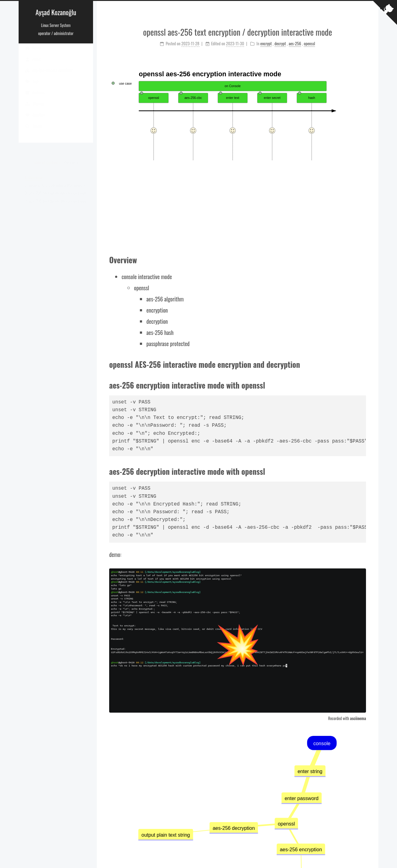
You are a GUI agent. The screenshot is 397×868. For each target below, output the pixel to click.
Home (33, 54)
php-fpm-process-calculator (49, 76)
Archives (35, 99)
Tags (32, 87)
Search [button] (33, 132)
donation (35, 121)
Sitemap (35, 110)
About (33, 65)
